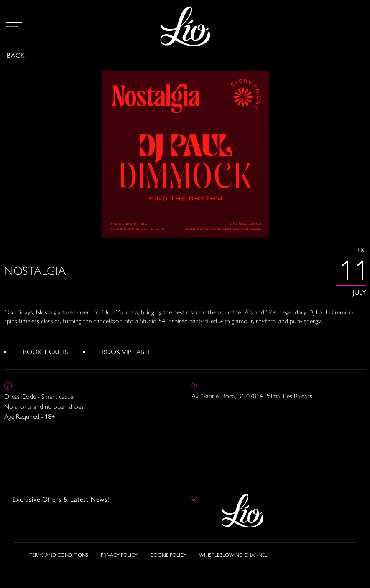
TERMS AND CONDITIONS (59, 555)
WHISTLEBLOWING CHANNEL (233, 555)
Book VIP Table (126, 351)
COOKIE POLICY (168, 555)
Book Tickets (45, 351)
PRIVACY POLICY (119, 555)
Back (16, 55)
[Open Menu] (14, 26)
